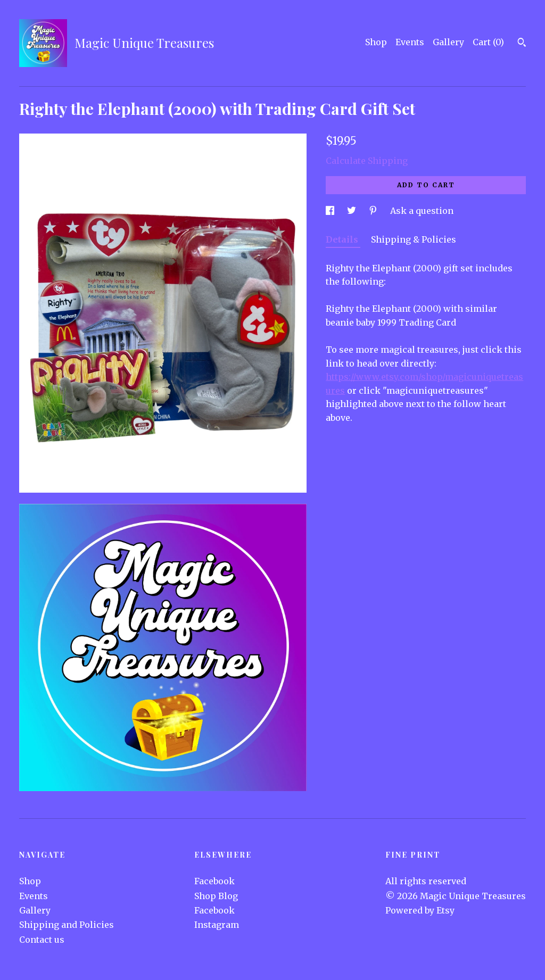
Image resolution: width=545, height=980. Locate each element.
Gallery (448, 42)
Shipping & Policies (414, 239)
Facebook (214, 881)
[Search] (522, 44)
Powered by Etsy (420, 910)
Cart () (488, 42)
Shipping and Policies (67, 925)
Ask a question (422, 211)
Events (410, 42)
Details (343, 239)
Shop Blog (216, 896)
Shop (376, 42)
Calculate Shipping (367, 161)
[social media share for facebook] (331, 211)
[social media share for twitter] (353, 211)
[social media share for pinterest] (374, 211)
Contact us (42, 940)
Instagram (217, 925)
